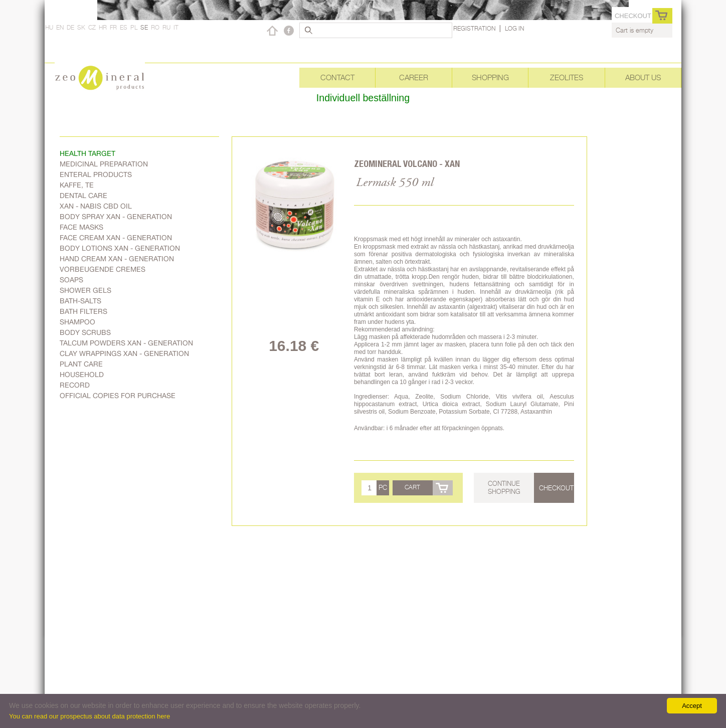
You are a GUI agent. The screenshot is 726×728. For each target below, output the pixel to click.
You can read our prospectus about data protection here (89, 716)
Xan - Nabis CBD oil (96, 206)
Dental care (83, 196)
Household (82, 375)
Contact (337, 77)
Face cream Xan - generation (116, 238)
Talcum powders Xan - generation (126, 343)
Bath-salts (80, 301)
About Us (643, 77)
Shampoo (77, 322)
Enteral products (96, 174)
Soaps (71, 280)
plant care (81, 364)
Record (75, 385)
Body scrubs (85, 332)
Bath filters (83, 311)
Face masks (81, 227)
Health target (87, 153)
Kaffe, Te (77, 185)
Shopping (490, 77)
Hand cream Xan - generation (117, 259)
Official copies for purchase (118, 396)
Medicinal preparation (104, 164)
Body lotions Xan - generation (120, 248)
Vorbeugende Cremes (103, 269)
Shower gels (85, 290)
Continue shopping (504, 487)
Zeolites (567, 77)
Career (414, 77)
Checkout (633, 16)
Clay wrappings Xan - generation (124, 353)
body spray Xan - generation (116, 217)
